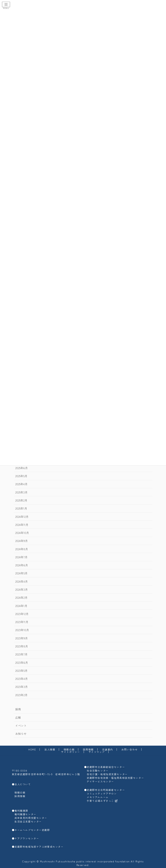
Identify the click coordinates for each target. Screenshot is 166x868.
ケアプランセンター (27, 838)
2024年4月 (21, 581)
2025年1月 (21, 508)
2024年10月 (22, 533)
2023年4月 (21, 679)
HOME (32, 749)
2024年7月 (21, 557)
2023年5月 (21, 671)
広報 (18, 717)
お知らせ (21, 734)
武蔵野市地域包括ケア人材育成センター (39, 847)
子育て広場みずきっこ (102, 801)
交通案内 (108, 749)
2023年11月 (22, 622)
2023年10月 (22, 630)
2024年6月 (21, 565)
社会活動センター (98, 770)
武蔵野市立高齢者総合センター (106, 767)
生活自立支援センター (28, 821)
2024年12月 (22, 516)
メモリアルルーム (98, 797)
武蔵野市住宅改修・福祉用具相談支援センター (115, 778)
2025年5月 (21, 476)
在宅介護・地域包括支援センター (107, 774)
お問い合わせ (130, 749)
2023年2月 (21, 695)
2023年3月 (21, 687)
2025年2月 (21, 500)
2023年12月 (22, 614)
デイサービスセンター (100, 781)
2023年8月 (21, 646)
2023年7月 (21, 654)
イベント (21, 726)
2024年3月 (21, 589)
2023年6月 (21, 662)
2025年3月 (21, 492)
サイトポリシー (71, 752)
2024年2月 (21, 598)
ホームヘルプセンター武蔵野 (32, 830)
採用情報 (88, 749)
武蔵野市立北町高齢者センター (106, 790)
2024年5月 (21, 573)
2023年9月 (21, 638)
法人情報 (50, 749)
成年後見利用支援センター (31, 818)
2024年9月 (21, 541)
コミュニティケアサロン (102, 793)
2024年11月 (22, 525)
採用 (18, 709)
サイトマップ (97, 752)
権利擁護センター (25, 814)
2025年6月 (21, 468)
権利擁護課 (21, 811)
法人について (23, 784)
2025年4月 (21, 484)
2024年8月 (21, 549)
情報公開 (69, 749)
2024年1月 (21, 606)
